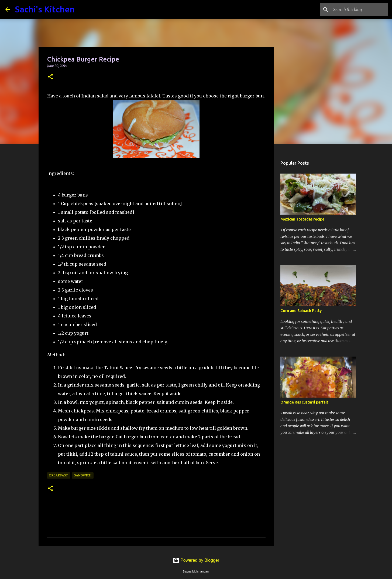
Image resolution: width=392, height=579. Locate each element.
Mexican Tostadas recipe (302, 219)
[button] (50, 77)
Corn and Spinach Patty (301, 311)
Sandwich (83, 475)
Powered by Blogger (196, 560)
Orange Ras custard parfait (304, 402)
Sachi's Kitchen (45, 9)
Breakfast (59, 475)
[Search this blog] (359, 9)
